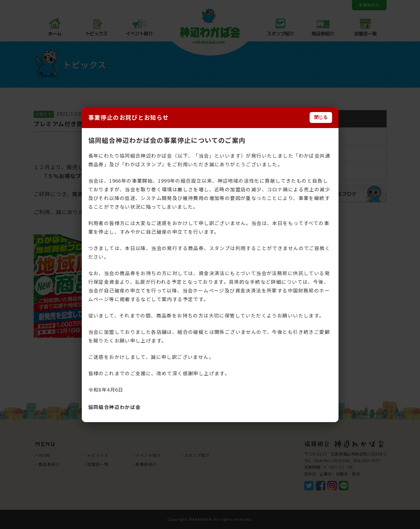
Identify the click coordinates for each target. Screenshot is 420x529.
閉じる (321, 117)
